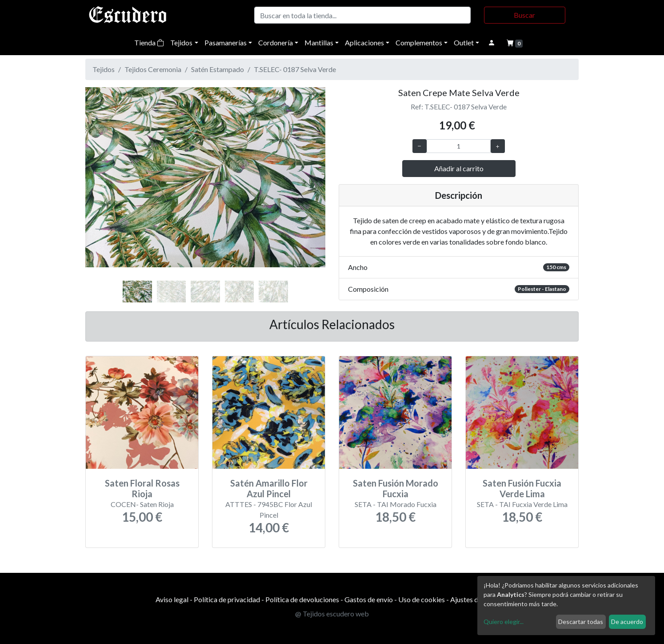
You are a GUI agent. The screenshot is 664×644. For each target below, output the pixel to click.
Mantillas (319, 42)
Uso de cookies (422, 599)
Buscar (524, 15)
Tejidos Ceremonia (153, 69)
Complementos (419, 42)
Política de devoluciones (302, 599)
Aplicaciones (364, 42)
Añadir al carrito (459, 168)
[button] (103, 187)
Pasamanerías (226, 42)
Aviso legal (172, 599)
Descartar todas (581, 622)
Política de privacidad (227, 599)
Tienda (149, 42)
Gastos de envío (369, 599)
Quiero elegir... (504, 622)
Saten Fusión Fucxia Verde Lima (522, 488)
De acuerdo (627, 622)
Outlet (464, 42)
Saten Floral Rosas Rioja (142, 488)
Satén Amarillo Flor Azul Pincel (269, 488)
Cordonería (276, 42)
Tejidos (181, 42)
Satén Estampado (218, 69)
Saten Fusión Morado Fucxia (396, 488)
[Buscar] (362, 15)
